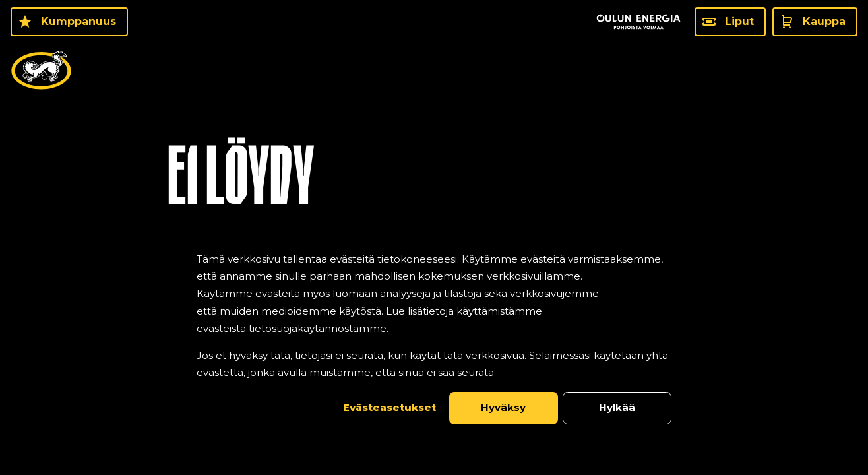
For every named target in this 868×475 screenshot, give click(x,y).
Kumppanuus (78, 21)
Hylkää (617, 407)
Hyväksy (503, 407)
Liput (739, 21)
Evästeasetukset (389, 407)
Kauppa (824, 21)
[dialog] (434, 337)
